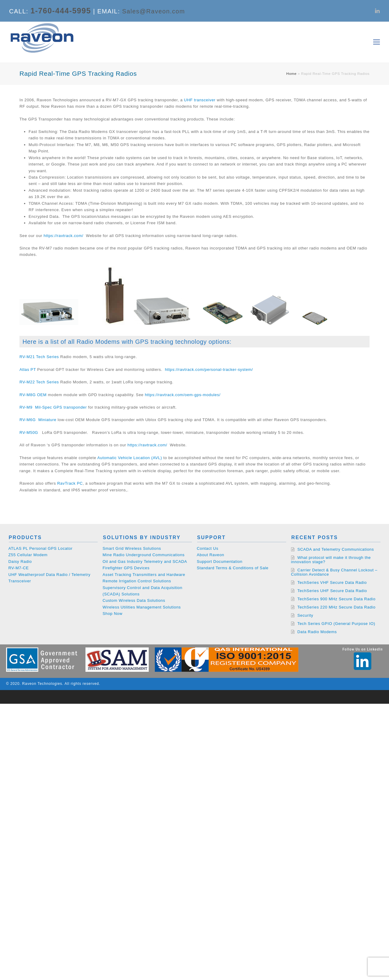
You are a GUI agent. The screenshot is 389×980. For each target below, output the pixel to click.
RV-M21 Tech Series (39, 357)
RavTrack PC (70, 483)
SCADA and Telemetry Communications (336, 549)
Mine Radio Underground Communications (144, 555)
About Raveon (210, 555)
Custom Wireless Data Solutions (134, 600)
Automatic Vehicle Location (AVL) (130, 458)
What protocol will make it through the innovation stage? (331, 560)
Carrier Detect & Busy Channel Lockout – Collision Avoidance (334, 572)
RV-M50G (29, 432)
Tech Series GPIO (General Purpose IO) (336, 624)
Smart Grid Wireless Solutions (132, 548)
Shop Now (112, 614)
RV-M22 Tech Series (39, 382)
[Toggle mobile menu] (377, 42)
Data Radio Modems (317, 632)
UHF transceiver (199, 100)
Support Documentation (220, 561)
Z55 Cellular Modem (28, 555)
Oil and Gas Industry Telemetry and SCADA (145, 561)
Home (291, 73)
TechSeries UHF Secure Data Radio (332, 591)
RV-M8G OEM (33, 395)
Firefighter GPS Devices (126, 568)
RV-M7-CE (19, 568)
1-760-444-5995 (61, 11)
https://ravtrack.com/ (63, 236)
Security (305, 615)
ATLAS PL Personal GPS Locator (41, 548)
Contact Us (208, 548)
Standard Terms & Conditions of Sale (233, 568)
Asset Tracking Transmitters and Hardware (144, 575)
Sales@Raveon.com (154, 11)
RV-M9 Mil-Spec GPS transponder (53, 407)
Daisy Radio (20, 561)
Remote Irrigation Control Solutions (137, 581)
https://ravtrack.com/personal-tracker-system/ (209, 370)
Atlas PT (28, 370)
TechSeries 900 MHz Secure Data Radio (337, 599)
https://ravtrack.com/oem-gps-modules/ (183, 395)
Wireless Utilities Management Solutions (142, 607)
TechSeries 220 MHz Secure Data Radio (337, 607)
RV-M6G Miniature (38, 420)
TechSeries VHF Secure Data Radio (332, 582)
